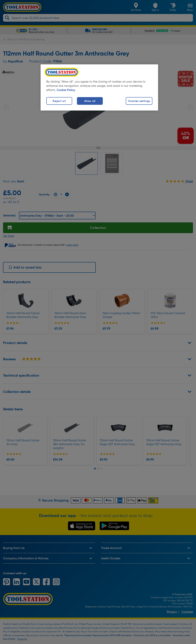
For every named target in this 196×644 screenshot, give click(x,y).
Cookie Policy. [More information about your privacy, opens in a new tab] (66, 90)
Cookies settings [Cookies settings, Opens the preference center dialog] (139, 101)
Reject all (59, 101)
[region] (99, 87)
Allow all (90, 101)
